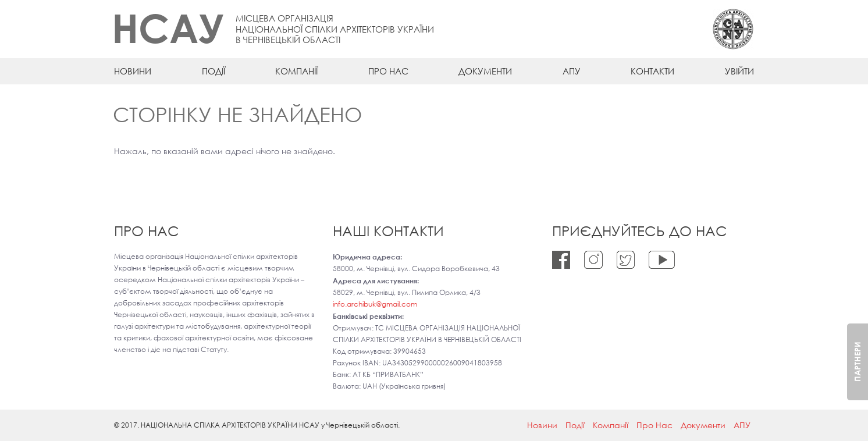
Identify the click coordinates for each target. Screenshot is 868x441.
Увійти (739, 71)
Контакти (652, 71)
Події (214, 71)
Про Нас (388, 71)
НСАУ (168, 28)
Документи (485, 71)
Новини (133, 71)
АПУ (572, 71)
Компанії (296, 71)
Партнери (857, 362)
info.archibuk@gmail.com (375, 304)
